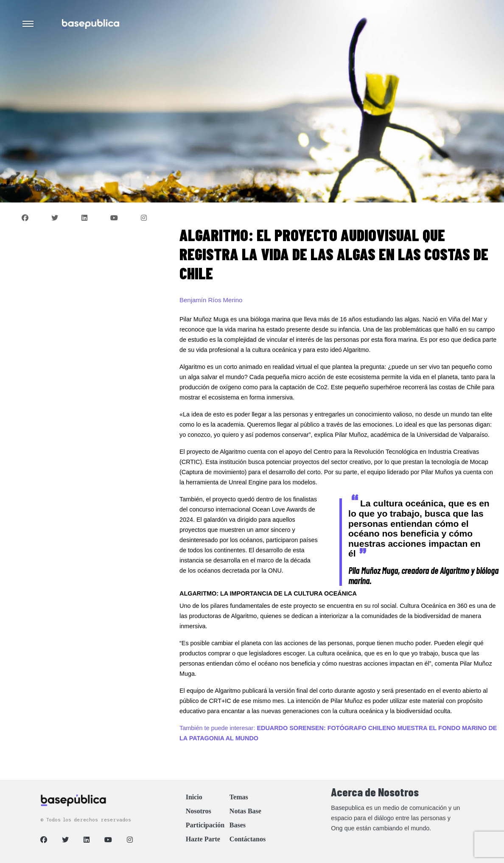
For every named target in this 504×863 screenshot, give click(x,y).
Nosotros (199, 811)
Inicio (194, 797)
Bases (238, 825)
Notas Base (245, 811)
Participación (205, 825)
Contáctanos (248, 839)
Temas (239, 797)
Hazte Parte (203, 839)
